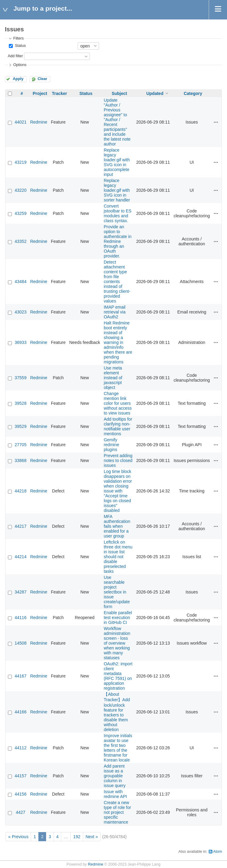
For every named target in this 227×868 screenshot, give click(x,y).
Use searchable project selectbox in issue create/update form (117, 592)
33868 (21, 460)
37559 (21, 378)
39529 (21, 426)
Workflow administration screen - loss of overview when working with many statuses (117, 643)
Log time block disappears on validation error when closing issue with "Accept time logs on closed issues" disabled (118, 491)
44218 (21, 491)
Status (20, 46)
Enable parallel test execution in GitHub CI (118, 618)
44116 (21, 618)
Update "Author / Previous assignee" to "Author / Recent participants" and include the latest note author (117, 122)
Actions (216, 122)
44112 (21, 748)
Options (20, 65)
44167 (21, 676)
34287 (21, 592)
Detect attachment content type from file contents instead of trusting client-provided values (117, 282)
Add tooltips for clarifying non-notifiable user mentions (118, 426)
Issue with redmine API (115, 794)
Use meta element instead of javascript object (113, 378)
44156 (21, 794)
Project (40, 93)
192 (77, 837)
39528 (21, 403)
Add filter (15, 56)
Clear (42, 79)
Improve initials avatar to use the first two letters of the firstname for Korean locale (118, 748)
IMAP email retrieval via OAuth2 (115, 312)
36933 (21, 342)
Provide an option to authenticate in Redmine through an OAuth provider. (117, 241)
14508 (21, 643)
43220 (21, 190)
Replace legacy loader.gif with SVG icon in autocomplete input (117, 162)
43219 (21, 162)
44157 (21, 776)
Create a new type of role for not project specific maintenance (117, 812)
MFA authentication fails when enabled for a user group (117, 526)
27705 (21, 445)
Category (193, 93)
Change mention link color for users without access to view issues (118, 403)
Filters (18, 38)
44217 (21, 526)
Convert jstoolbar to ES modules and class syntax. (117, 213)
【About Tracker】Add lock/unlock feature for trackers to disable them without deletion (117, 712)
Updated (155, 93)
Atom (218, 852)
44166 (21, 712)
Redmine (39, 122)
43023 (21, 312)
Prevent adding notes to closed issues (118, 460)
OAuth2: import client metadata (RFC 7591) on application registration (118, 676)
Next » (92, 837)
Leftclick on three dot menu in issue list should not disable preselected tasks (118, 557)
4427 (21, 812)
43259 (21, 213)
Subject (119, 93)
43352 (21, 241)
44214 (21, 557)
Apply (18, 79)
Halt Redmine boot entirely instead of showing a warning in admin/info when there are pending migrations (118, 342)
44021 (21, 122)
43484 (21, 282)
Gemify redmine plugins (111, 445)
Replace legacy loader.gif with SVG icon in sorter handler (117, 190)
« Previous (18, 837)
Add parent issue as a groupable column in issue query (115, 776)
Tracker (59, 93)
